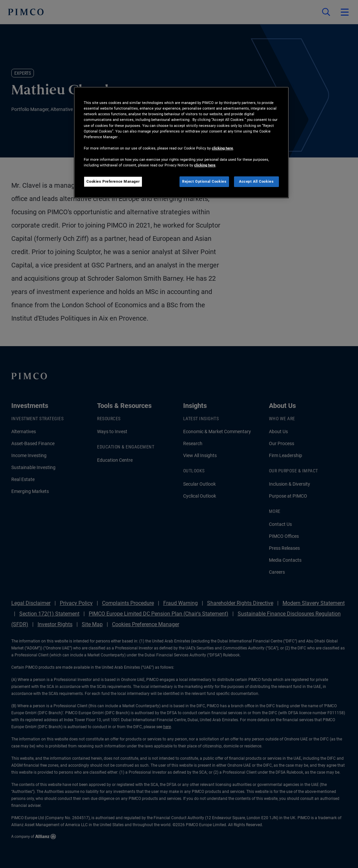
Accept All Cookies (256, 181)
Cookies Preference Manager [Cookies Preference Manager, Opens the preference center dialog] (113, 181)
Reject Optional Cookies (204, 181)
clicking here (222, 148)
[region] (181, 143)
